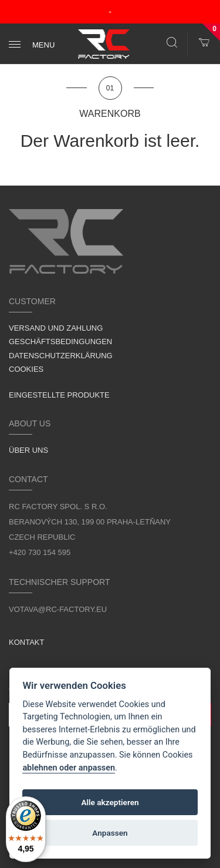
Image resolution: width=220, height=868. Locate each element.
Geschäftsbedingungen (60, 342)
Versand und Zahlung (56, 328)
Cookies (26, 369)
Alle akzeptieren (110, 802)
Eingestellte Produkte (59, 395)
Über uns (28, 450)
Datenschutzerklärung (61, 356)
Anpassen (110, 833)
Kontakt (26, 642)
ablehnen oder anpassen (69, 768)
